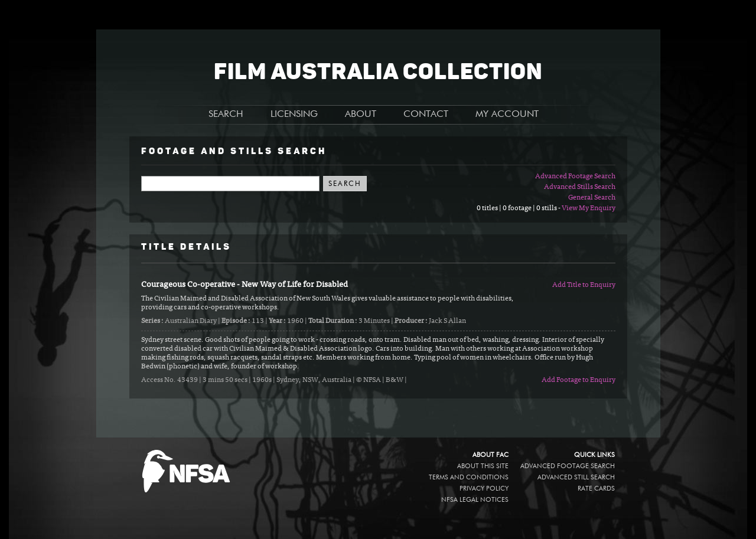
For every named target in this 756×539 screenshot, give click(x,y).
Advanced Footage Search (575, 177)
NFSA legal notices (475, 500)
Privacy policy (484, 489)
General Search (592, 198)
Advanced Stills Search (580, 187)
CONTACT (426, 115)
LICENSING (294, 115)
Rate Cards (596, 489)
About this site (483, 466)
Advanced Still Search (576, 477)
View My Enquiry (589, 208)
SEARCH (226, 115)
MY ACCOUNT (507, 115)
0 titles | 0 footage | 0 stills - (519, 208)
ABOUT (361, 115)
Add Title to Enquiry (584, 285)
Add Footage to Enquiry (579, 380)
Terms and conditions (469, 477)
